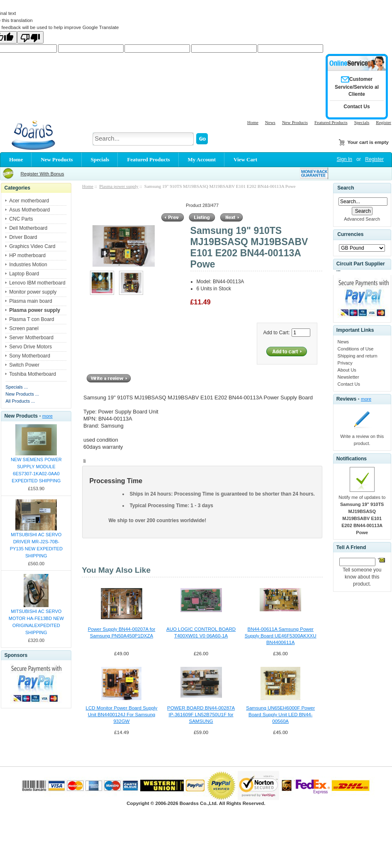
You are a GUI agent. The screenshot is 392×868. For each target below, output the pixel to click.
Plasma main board (30, 301)
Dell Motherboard (28, 228)
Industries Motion (28, 265)
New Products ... (22, 394)
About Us (347, 370)
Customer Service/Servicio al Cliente (357, 87)
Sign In (345, 159)
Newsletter (348, 377)
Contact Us (349, 384)
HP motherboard (27, 255)
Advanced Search (362, 219)
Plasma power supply (119, 186)
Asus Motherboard (29, 210)
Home (253, 122)
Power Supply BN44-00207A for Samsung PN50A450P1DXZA (122, 632)
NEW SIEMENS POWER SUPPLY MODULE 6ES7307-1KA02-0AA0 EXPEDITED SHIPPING (36, 470)
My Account (202, 159)
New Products (295, 122)
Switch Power (24, 365)
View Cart (245, 159)
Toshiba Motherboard (33, 374)
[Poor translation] (30, 37)
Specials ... (17, 387)
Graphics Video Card (32, 246)
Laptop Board (24, 274)
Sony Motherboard (30, 356)
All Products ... (20, 401)
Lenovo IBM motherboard (37, 283)
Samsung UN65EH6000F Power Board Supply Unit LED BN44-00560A (280, 715)
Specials (362, 122)
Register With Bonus (42, 174)
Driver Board (23, 237)
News (270, 122)
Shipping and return (358, 356)
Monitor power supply (33, 292)
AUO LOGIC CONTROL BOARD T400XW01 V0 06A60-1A (201, 632)
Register (383, 122)
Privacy (345, 363)
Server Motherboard (31, 338)
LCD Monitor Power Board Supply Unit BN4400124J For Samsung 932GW (122, 715)
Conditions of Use (356, 349)
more (47, 416)
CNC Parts (21, 219)
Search (346, 188)
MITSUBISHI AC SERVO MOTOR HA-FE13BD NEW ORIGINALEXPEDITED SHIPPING (36, 622)
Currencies (350, 234)
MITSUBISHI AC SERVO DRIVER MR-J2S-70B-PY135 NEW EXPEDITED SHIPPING (36, 545)
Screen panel (24, 328)
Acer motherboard (29, 201)
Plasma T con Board (32, 319)
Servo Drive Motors (30, 347)
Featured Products (331, 122)
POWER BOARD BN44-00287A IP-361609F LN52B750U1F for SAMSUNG (201, 715)
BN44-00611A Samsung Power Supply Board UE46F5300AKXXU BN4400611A (281, 636)
